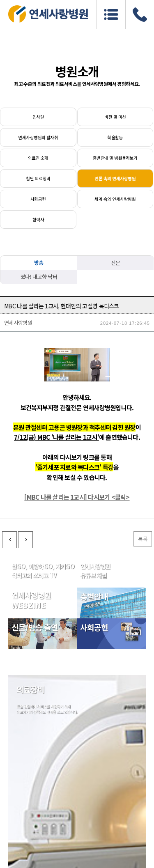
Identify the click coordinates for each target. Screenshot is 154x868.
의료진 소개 (38, 158)
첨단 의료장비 (38, 178)
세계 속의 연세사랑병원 (115, 199)
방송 (39, 263)
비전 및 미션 (115, 117)
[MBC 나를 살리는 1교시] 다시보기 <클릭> (77, 538)
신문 (116, 263)
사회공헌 (38, 199)
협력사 (38, 219)
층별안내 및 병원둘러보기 (115, 158)
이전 (9, 581)
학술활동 (115, 137)
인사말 (38, 117)
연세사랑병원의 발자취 (38, 137)
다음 (25, 581)
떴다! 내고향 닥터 (39, 277)
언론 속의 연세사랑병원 (115, 178)
